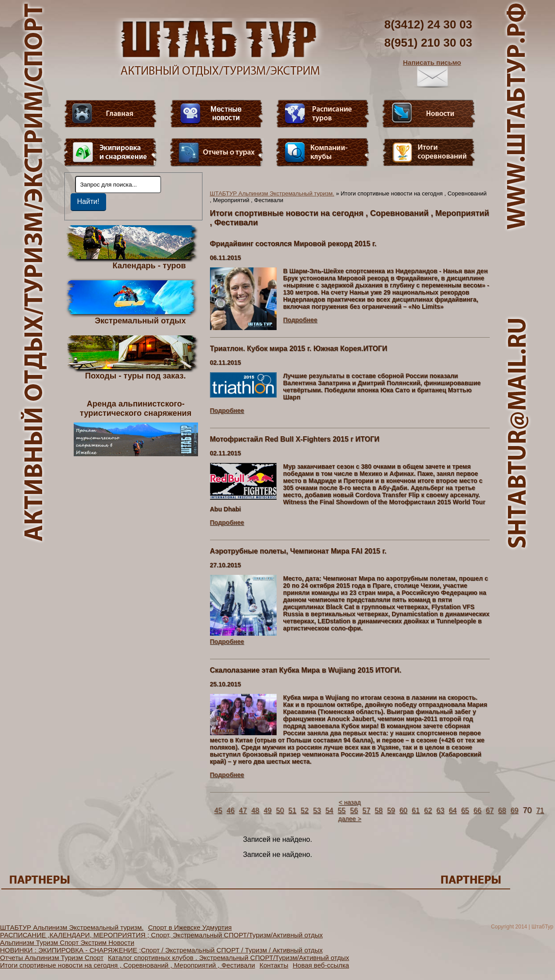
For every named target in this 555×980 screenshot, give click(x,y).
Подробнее (300, 320)
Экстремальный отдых (140, 320)
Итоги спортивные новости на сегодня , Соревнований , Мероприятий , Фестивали (127, 965)
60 (403, 811)
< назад (350, 802)
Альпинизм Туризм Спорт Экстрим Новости (67, 942)
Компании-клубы (323, 152)
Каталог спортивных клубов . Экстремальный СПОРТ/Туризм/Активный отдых (228, 958)
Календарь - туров (149, 265)
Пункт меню (111, 152)
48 (255, 811)
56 (354, 811)
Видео (217, 114)
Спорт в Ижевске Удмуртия (190, 927)
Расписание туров (323, 114)
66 (477, 811)
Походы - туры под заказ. (136, 375)
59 (391, 811)
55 (341, 811)
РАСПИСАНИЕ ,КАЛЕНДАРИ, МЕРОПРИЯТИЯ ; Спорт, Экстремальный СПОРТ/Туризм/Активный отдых (161, 935)
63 (440, 811)
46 (230, 811)
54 (329, 811)
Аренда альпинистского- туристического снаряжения (136, 428)
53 (317, 811)
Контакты (274, 965)
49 (268, 811)
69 (515, 811)
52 (305, 811)
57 (366, 811)
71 (540, 811)
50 (280, 811)
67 (490, 811)
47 (243, 811)
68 (502, 811)
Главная (111, 114)
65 (465, 811)
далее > (350, 819)
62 (428, 811)
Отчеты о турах (217, 152)
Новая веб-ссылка (321, 965)
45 (218, 811)
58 (379, 811)
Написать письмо (432, 73)
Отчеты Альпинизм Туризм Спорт (52, 958)
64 (453, 811)
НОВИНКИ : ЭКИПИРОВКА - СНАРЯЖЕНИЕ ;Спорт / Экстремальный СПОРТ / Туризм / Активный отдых (161, 950)
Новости (429, 114)
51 (292, 811)
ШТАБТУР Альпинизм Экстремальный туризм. (272, 193)
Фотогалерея (429, 152)
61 (416, 811)
